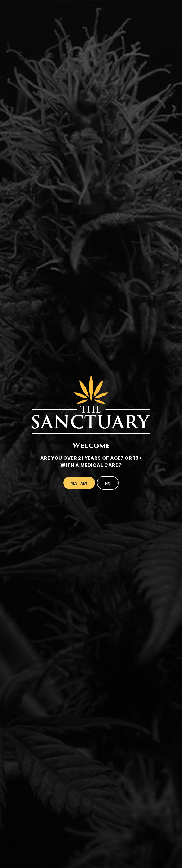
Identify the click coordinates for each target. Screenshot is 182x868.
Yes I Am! (79, 483)
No (108, 483)
